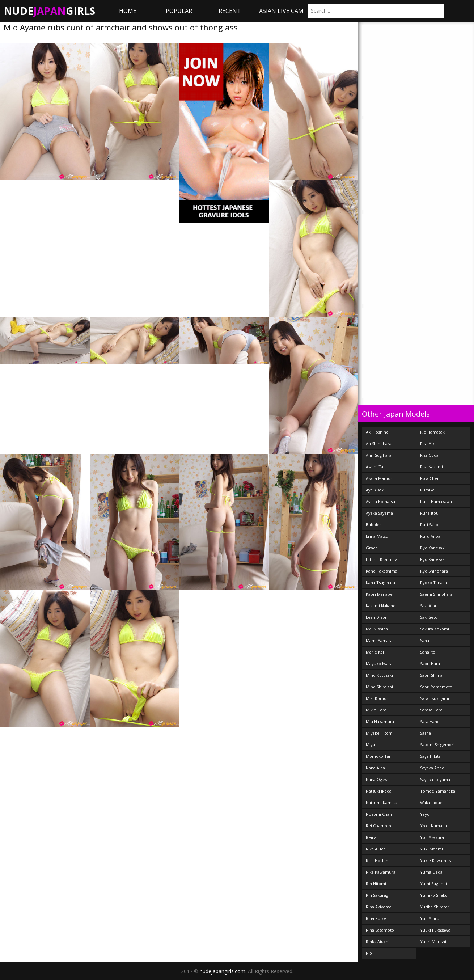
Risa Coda (429, 455)
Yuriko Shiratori (435, 907)
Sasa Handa (431, 721)
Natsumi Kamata (382, 802)
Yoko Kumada (433, 826)
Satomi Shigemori (437, 745)
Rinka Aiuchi (378, 941)
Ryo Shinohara (434, 571)
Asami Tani (376, 467)
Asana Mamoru (380, 478)
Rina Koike (376, 918)
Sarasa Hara (431, 710)
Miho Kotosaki (379, 675)
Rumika (427, 490)
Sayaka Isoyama (435, 779)
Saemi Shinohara (436, 594)
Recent (230, 11)
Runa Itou (429, 513)
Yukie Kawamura (436, 860)
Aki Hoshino (377, 432)
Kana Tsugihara (380, 582)
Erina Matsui (378, 536)
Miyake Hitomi (380, 733)
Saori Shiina (431, 675)
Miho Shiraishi (379, 687)
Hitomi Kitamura (382, 559)
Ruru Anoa (430, 536)
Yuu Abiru (430, 918)
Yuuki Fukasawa (435, 930)
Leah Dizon (377, 617)
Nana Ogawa (378, 779)
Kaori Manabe (379, 594)
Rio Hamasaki (433, 432)
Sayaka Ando (432, 768)
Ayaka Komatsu (380, 501)
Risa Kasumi (431, 467)
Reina (371, 837)
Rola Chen (430, 478)
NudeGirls (49, 11)
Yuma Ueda (431, 872)
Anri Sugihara (379, 455)
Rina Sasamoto (380, 930)
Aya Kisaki (375, 490)
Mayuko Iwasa (379, 664)
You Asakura (432, 837)
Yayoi (425, 814)
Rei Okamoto (378, 826)
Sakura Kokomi (435, 629)
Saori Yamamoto (436, 687)
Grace (372, 548)
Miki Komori (378, 698)
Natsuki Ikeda (379, 791)
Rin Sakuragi (378, 895)
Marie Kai (375, 652)
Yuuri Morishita (435, 941)
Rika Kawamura (381, 872)
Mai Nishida (377, 629)
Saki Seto (429, 617)
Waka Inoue (431, 802)
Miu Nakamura (380, 721)
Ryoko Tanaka (433, 582)
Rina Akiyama (379, 907)
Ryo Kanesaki (433, 548)
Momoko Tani (379, 756)
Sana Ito (428, 652)
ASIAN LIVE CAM (281, 11)
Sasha (426, 733)
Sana (425, 640)
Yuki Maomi (431, 849)
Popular (179, 11)
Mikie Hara (376, 710)
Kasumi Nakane (381, 606)
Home (128, 11)
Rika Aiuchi (376, 849)
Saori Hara (430, 664)
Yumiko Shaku (434, 895)
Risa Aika (428, 443)
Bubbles (374, 525)
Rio (369, 953)
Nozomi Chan (379, 814)
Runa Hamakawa (436, 501)
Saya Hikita (430, 756)
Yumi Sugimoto (435, 884)
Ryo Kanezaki (433, 559)
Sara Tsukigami (435, 698)
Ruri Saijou (430, 525)
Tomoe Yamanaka (438, 791)
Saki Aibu (429, 606)
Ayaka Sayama (379, 513)
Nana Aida (375, 768)
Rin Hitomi (376, 884)
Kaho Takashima (382, 571)
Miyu (371, 745)
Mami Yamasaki (381, 640)
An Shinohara (379, 443)
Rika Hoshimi (378, 860)
